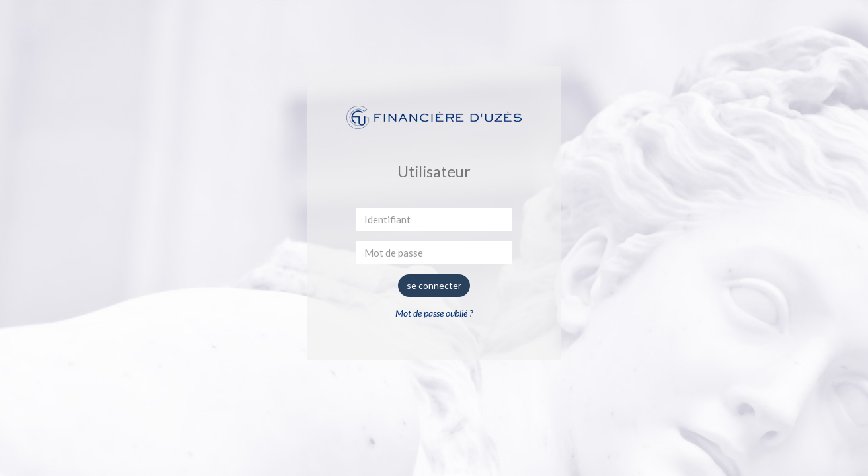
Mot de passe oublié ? (434, 313)
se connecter (434, 285)
